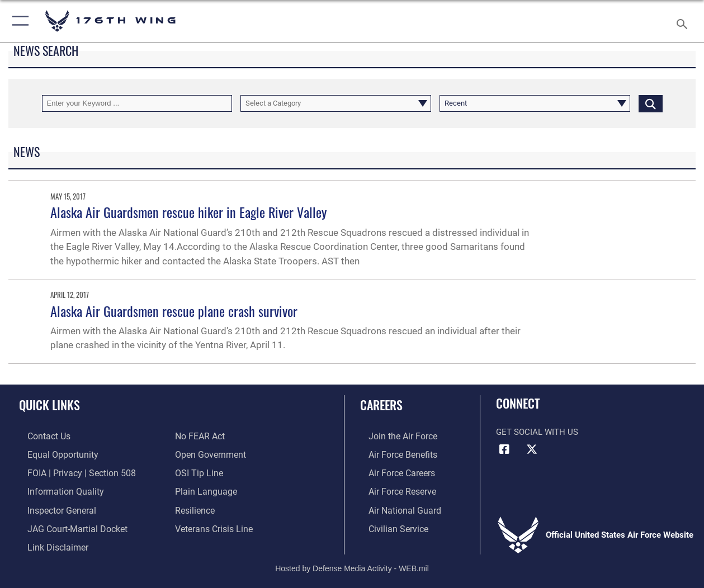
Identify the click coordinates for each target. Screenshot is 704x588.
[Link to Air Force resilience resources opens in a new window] (194, 507)
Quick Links (49, 404)
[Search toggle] (684, 21)
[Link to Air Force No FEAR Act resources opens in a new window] (199, 436)
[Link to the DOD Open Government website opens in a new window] (208, 453)
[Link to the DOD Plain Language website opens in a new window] (203, 489)
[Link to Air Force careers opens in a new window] (393, 471)
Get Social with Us (537, 432)
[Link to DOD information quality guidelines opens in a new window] (55, 489)
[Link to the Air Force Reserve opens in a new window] (393, 489)
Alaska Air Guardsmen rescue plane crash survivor (174, 311)
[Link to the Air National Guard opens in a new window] (394, 507)
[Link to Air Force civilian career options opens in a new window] (389, 525)
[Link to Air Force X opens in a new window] (532, 449)
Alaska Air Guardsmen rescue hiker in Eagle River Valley (188, 212)
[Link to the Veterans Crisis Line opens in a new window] (213, 525)
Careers (381, 404)
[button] (18, 21)
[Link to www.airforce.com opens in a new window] (393, 436)
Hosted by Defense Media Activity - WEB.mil (352, 563)
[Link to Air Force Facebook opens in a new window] (504, 449)
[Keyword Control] (137, 103)
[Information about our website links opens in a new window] (48, 543)
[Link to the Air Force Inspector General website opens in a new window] (52, 507)
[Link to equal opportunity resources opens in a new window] (52, 453)
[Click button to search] (651, 103)
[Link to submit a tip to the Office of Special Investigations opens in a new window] (197, 471)
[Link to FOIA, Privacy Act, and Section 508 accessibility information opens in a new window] (70, 471)
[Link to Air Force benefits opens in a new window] (393, 453)
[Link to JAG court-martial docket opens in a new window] (67, 525)
